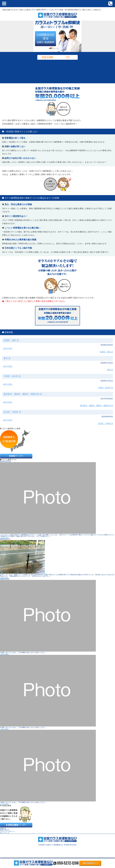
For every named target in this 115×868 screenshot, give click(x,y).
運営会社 (3, 828)
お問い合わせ (4, 830)
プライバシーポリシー (7, 831)
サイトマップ (4, 833)
